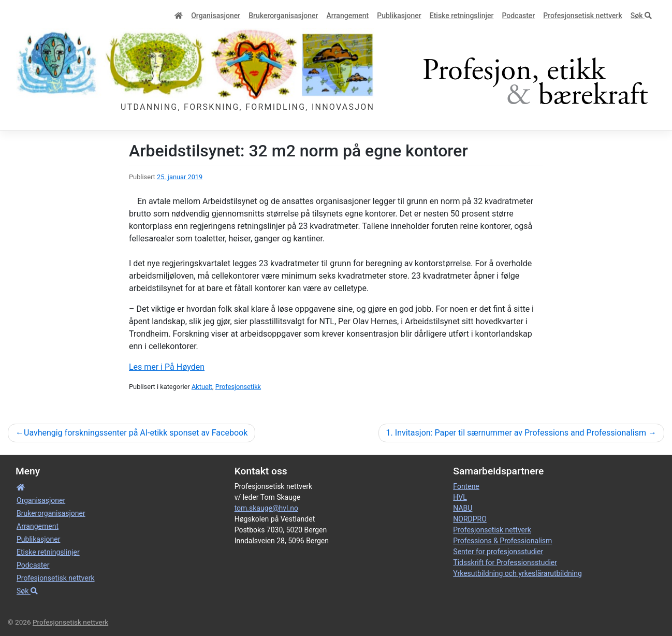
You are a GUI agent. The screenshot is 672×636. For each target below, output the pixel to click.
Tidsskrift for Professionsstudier (505, 562)
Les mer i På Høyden (167, 367)
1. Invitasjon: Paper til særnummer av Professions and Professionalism (516, 433)
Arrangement (347, 16)
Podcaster (518, 16)
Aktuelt (202, 387)
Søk (641, 16)
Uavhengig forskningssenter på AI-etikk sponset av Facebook (136, 433)
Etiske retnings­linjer (462, 16)
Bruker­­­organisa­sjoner (283, 16)
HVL (460, 497)
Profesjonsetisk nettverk (583, 16)
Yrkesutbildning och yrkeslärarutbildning (517, 573)
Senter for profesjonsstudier (498, 552)
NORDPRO (470, 519)
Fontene (466, 486)
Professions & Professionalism (502, 541)
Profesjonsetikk (238, 387)
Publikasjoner (399, 16)
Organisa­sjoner (216, 16)
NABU (463, 508)
